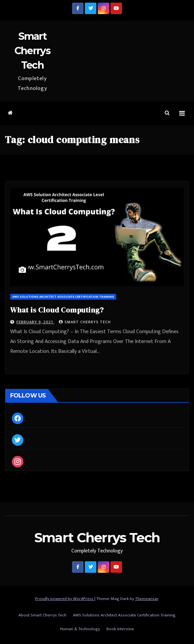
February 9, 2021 (35, 322)
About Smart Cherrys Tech (42, 615)
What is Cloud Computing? (57, 310)
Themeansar (147, 599)
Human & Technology (80, 629)
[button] (167, 113)
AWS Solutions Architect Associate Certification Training (63, 297)
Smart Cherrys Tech (32, 51)
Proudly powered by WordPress (65, 599)
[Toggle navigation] (182, 113)
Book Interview (120, 629)
